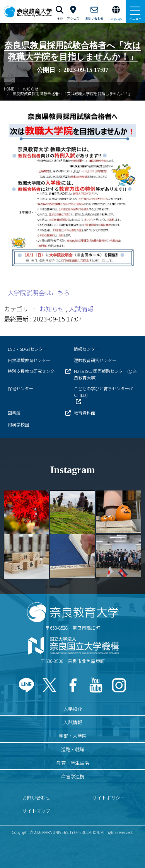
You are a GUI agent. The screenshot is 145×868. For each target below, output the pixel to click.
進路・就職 (73, 749)
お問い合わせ (36, 797)
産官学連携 (73, 776)
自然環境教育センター (29, 360)
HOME (9, 89)
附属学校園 (18, 424)
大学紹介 (73, 708)
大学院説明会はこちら (39, 292)
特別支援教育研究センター (33, 371)
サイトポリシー (109, 797)
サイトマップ (36, 811)
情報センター (87, 349)
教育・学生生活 (73, 763)
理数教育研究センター (95, 360)
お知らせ (31, 89)
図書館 (14, 413)
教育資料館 (84, 413)
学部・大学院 (73, 736)
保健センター (20, 388)
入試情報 (81, 309)
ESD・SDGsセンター (27, 349)
